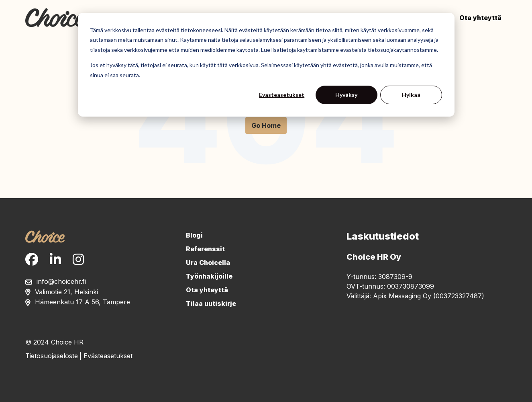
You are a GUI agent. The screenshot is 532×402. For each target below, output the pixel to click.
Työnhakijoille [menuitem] (209, 276)
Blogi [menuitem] (194, 235)
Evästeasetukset (282, 95)
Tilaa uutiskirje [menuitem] (211, 304)
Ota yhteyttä (480, 18)
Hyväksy (346, 95)
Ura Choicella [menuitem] (208, 263)
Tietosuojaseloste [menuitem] (52, 356)
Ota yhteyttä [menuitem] (207, 290)
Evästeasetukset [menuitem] (108, 356)
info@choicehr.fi (61, 281)
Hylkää (411, 95)
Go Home (266, 125)
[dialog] (266, 65)
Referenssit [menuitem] (205, 249)
